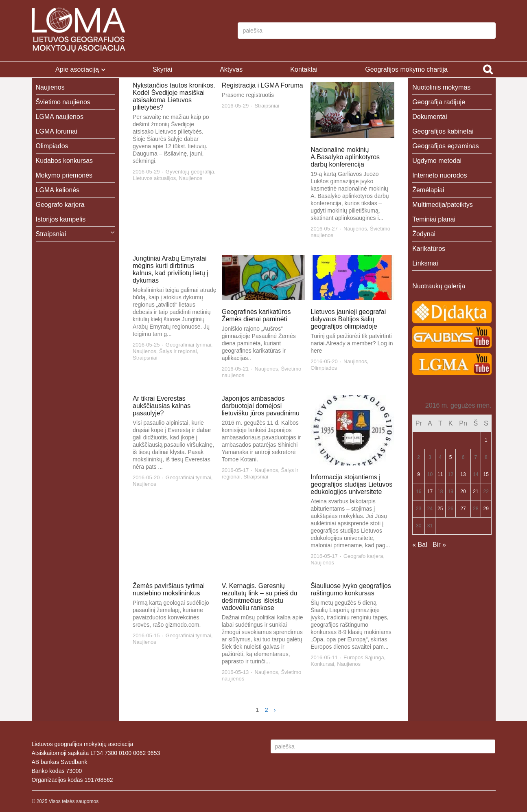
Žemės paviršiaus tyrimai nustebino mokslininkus (169, 589)
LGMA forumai (57, 131)
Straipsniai (267, 106)
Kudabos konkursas (65, 161)
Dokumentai (430, 117)
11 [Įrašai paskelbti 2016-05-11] (440, 474)
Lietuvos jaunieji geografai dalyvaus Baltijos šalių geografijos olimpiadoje (348, 319)
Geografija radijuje (439, 102)
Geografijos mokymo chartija (406, 69)
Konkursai (322, 664)
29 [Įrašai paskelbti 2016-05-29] (486, 509)
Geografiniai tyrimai (188, 345)
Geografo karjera (363, 556)
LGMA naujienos (60, 117)
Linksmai (425, 263)
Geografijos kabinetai (443, 131)
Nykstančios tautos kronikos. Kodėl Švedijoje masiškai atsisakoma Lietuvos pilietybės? (174, 96)
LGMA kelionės (58, 190)
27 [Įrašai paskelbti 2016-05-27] (463, 509)
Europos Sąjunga (364, 657)
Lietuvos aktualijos (154, 178)
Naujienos (190, 178)
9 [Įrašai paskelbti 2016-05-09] (419, 474)
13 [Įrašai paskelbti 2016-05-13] (463, 474)
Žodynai (424, 234)
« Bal (420, 545)
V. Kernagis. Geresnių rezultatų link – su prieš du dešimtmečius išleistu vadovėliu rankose (260, 597)
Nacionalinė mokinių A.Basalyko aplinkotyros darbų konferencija (345, 157)
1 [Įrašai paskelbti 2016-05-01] (486, 440)
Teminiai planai (434, 219)
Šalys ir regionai (178, 351)
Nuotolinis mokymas (441, 87)
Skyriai (162, 69)
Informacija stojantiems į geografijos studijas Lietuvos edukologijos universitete (351, 484)
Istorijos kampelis (61, 219)
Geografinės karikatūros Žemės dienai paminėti (256, 315)
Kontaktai (304, 69)
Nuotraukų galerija (439, 286)
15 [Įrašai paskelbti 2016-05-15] (486, 474)
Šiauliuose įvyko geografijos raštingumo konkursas (351, 589)
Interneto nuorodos (440, 175)
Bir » (439, 545)
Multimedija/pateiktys (443, 205)
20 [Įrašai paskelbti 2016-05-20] (463, 492)
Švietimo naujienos (63, 102)
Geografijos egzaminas (446, 146)
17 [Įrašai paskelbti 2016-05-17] (430, 492)
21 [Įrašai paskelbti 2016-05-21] (476, 492)
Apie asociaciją (77, 69)
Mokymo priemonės (64, 175)
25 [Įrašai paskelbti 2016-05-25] (440, 509)
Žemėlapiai (428, 190)
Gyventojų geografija (190, 172)
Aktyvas (231, 69)
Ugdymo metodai (437, 161)
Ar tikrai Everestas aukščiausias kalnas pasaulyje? (162, 406)
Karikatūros (429, 249)
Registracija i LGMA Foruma (262, 85)
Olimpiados (324, 368)
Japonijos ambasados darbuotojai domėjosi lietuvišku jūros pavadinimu (261, 406)
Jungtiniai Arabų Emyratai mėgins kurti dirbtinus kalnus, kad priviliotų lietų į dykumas (171, 269)
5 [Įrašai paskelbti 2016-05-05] (451, 457)
